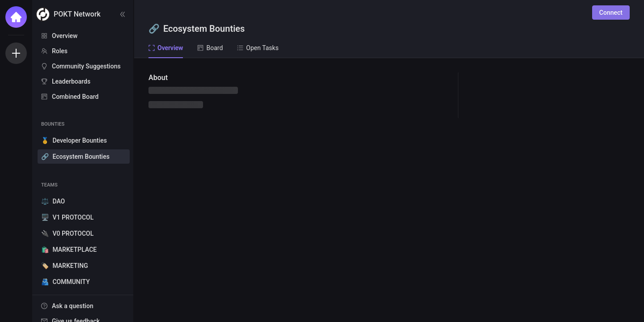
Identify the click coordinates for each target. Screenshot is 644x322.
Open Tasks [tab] (258, 48)
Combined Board (75, 97)
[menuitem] (83, 36)
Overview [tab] (166, 48)
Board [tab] (210, 48)
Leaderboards (71, 81)
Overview (65, 36)
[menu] (83, 67)
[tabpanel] (389, 190)
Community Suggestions (86, 66)
